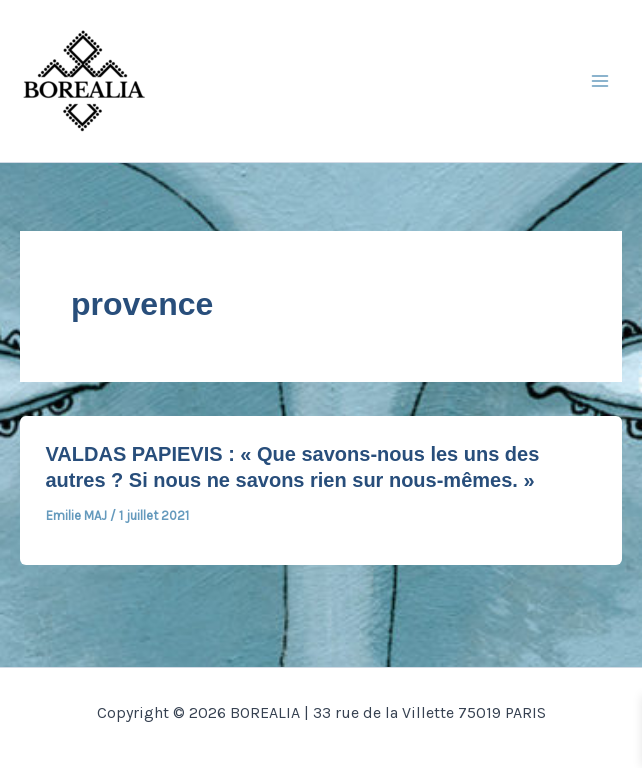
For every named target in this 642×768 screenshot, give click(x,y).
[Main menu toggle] (600, 81)
